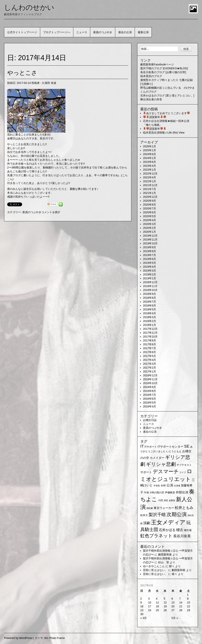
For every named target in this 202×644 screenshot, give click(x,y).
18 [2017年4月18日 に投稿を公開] (157, 606)
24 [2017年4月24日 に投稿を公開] (150, 610)
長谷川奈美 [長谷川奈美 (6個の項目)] (182, 536)
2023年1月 (150, 170)
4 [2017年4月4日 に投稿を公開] (157, 599)
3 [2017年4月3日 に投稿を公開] (149, 599)
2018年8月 (150, 298)
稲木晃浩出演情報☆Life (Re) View (164, 133)
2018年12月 (150, 282)
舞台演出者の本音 (151, 99)
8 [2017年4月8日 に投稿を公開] (188, 599)
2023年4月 (150, 166)
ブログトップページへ (57, 32)
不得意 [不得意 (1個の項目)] (157, 486)
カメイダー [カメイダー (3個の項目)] (157, 458)
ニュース (82, 32)
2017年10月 (150, 337)
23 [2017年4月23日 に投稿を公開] (142, 610)
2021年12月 (150, 185)
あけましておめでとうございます (166, 113)
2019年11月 (150, 240)
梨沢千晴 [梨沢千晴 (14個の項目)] (157, 515)
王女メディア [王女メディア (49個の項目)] (168, 522)
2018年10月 (150, 290)
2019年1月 (150, 278)
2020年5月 (150, 216)
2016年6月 (150, 399)
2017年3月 (150, 364)
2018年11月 (150, 286)
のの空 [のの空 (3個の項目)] (145, 458)
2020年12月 (150, 197)
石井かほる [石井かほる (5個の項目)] (167, 530)
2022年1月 (150, 181)
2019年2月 (150, 274)
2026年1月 (150, 146)
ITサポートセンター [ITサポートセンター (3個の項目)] (170, 447)
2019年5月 (150, 263)
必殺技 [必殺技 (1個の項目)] (172, 500)
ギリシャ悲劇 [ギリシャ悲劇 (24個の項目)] (161, 464)
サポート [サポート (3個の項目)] (146, 472)
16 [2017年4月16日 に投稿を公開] (142, 606)
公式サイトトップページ (22, 32)
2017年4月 (150, 360)
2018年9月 (150, 294)
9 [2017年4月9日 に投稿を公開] (141, 602)
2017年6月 (150, 352)
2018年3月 (150, 317)
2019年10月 (150, 243)
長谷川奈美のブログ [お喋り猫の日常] (163, 72)
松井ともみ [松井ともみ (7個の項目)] (184, 508)
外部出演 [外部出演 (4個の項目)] (182, 492)
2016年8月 (150, 391)
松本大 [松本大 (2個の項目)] (144, 515)
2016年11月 (150, 379)
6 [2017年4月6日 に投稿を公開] (172, 599)
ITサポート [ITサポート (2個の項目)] (151, 447)
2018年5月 (150, 309)
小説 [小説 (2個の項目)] (160, 500)
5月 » (175, 618)
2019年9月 (150, 247)
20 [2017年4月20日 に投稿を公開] (173, 606)
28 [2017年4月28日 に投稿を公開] (181, 610)
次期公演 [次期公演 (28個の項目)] (177, 514)
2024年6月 (150, 154)
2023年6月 (150, 162)
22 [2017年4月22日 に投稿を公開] (189, 606)
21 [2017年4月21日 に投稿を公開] (181, 606)
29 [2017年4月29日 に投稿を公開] (189, 610)
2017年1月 (150, 371)
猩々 (172, 566)
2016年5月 (150, 403)
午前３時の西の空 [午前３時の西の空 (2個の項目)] (154, 493)
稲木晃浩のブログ (151, 76)
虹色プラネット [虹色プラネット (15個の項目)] (156, 536)
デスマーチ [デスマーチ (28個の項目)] (166, 471)
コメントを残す (51, 212)
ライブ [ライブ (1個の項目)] (183, 472)
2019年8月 (150, 251)
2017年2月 (150, 368)
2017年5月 (150, 356)
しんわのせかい (29, 7)
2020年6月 (150, 212)
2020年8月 (150, 205)
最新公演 (143, 32)
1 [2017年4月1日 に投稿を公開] (188, 595)
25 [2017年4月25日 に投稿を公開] (157, 610)
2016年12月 (150, 375)
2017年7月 (150, 348)
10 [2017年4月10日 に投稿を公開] (150, 602)
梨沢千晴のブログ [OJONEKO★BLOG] (164, 68)
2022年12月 (150, 174)
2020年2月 (150, 228)
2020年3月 (150, 224)
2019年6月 (150, 259)
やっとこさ (22, 73)
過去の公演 (125, 32)
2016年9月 (150, 387)
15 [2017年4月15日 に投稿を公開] (189, 602)
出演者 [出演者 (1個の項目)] (177, 486)
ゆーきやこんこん (154, 566)
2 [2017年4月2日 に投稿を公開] (141, 599)
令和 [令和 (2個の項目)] (163, 486)
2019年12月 (150, 236)
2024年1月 (150, 158)
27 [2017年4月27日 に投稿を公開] (173, 610)
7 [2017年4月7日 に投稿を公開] (180, 599)
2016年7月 (150, 395)
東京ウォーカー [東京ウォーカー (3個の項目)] (164, 508)
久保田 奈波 (49, 83)
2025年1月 (150, 150)
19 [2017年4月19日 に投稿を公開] (165, 606)
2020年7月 (150, 208)
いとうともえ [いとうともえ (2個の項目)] (174, 451)
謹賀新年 (155, 117)
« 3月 (143, 618)
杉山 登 (164, 562)
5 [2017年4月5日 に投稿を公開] (164, 599)
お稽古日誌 (150, 420)
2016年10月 (150, 383)
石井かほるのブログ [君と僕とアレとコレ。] (167, 95)
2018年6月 (150, 306)
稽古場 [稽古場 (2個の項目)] (188, 530)
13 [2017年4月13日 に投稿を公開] (173, 602)
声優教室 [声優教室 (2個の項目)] (170, 493)
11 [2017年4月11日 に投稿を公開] (157, 602)
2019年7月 (150, 255)
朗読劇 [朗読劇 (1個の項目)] (150, 508)
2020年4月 (150, 220)
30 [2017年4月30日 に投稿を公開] (142, 614)
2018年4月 (150, 313)
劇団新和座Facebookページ (157, 64)
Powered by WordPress (18, 638)
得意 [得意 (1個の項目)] (166, 500)
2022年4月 (150, 177)
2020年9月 (150, 201)
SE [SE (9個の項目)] (187, 446)
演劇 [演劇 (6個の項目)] (147, 523)
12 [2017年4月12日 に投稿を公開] (165, 602)
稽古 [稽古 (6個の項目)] (180, 530)
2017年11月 (150, 333)
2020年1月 (150, 232)
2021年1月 (150, 193)
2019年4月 (150, 267)
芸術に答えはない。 (155, 570)
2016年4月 (150, 406)
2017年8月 (150, 344)
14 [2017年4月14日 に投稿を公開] (181, 602)
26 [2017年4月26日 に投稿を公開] (165, 610)
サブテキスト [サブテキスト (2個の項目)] (184, 465)
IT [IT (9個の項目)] (142, 446)
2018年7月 (150, 302)
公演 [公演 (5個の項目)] (170, 485)
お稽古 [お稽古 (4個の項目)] (187, 451)
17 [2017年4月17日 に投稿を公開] (150, 606)
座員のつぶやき (103, 32)
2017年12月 (150, 329)
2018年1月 (150, 325)
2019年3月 (150, 271)
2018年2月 (150, 321)
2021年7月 (150, 189)
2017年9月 (150, 340)
